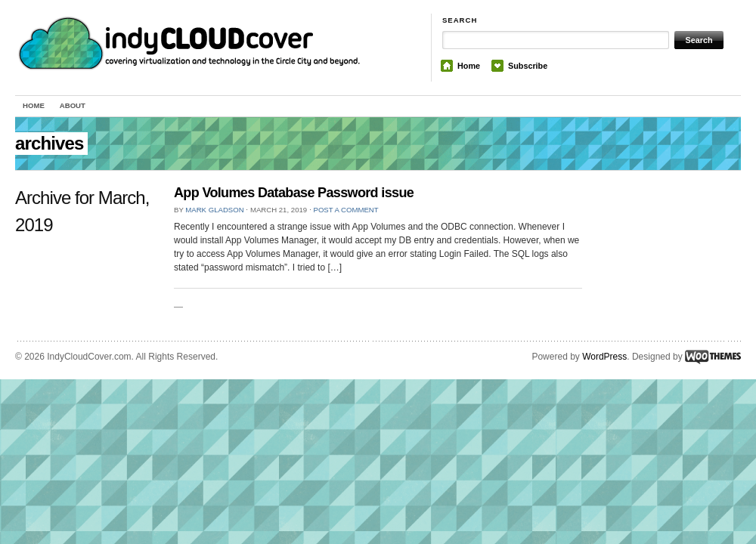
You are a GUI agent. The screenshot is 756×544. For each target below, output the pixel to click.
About (73, 105)
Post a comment (345, 210)
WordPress (604, 357)
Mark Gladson (214, 210)
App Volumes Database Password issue (294, 193)
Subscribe (528, 66)
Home (469, 66)
